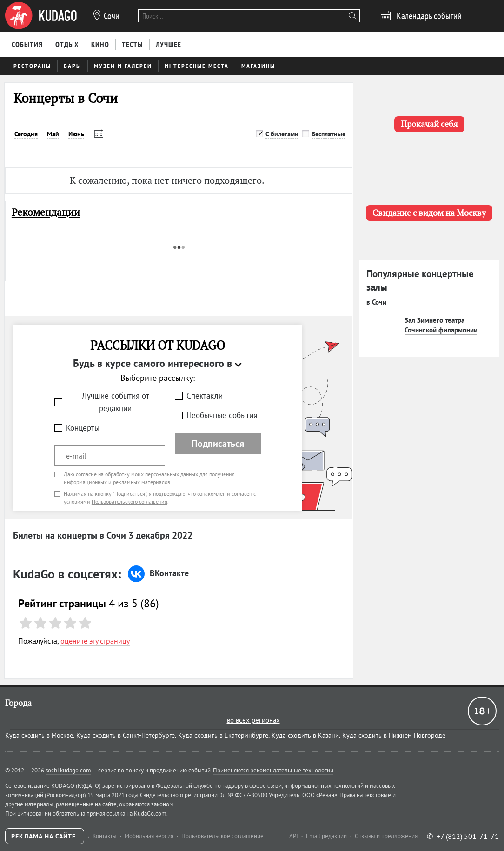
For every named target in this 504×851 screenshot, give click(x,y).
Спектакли (205, 396)
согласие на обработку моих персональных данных (137, 474)
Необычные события (222, 415)
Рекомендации (46, 212)
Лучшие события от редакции (116, 402)
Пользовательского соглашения (129, 502)
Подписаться (218, 444)
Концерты (83, 428)
